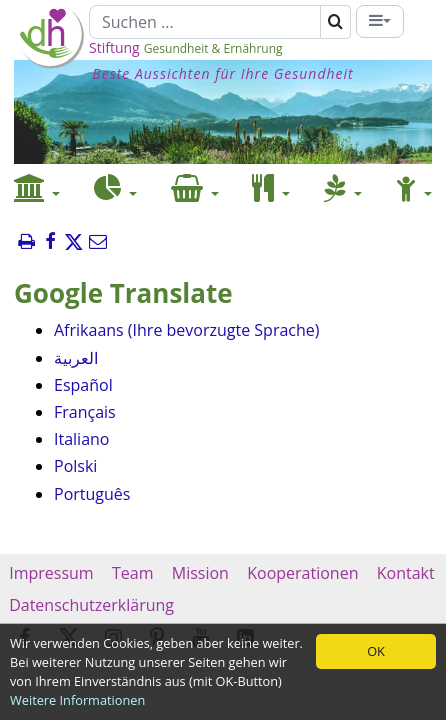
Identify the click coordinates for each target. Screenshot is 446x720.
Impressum (51, 573)
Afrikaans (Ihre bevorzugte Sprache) (186, 330)
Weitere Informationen (77, 700)
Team (133, 573)
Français (85, 412)
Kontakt (406, 573)
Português (92, 494)
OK (376, 651)
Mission (200, 573)
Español (83, 385)
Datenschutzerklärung (91, 605)
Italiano (81, 439)
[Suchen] (205, 22)
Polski (75, 466)
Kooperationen (303, 573)
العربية (76, 358)
